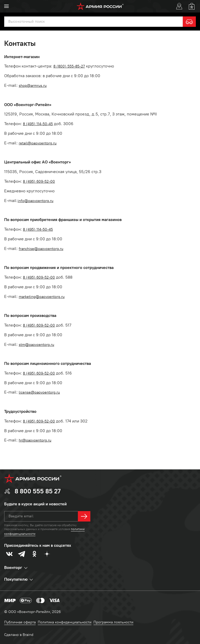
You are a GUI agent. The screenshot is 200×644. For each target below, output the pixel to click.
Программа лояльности (113, 622)
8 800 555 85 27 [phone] (38, 491)
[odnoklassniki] (34, 554)
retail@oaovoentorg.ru (38, 143)
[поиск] (93, 22)
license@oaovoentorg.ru (39, 392)
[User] (179, 6)
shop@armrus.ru (33, 86)
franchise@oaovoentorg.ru (41, 249)
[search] (189, 22)
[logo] (100, 6)
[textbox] (93, 22)
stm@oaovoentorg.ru (36, 345)
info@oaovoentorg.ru (36, 201)
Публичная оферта (20, 622)
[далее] (84, 516)
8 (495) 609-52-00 (39, 182)
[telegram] (22, 554)
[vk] (9, 554)
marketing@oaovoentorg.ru (42, 297)
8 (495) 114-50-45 (38, 124)
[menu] (7, 6)
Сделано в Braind (19, 635)
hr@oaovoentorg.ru (35, 440)
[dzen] (47, 554)
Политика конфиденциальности (65, 622)
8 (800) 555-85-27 (69, 66)
